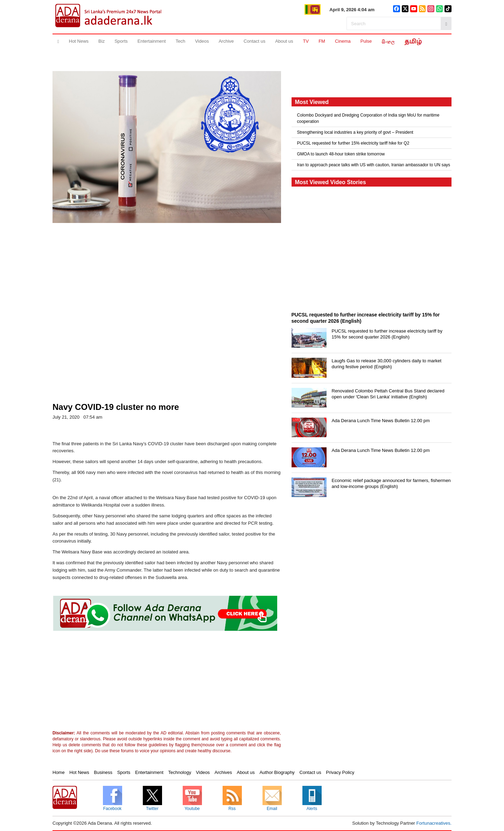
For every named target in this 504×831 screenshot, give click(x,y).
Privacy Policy (340, 772)
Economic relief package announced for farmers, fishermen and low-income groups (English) (391, 483)
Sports (121, 41)
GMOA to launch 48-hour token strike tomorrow (341, 154)
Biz (101, 41)
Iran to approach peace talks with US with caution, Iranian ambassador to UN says (374, 165)
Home (59, 772)
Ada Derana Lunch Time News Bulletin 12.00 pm (381, 421)
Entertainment (152, 41)
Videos (202, 41)
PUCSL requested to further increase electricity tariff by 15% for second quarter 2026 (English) (387, 334)
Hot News (79, 41)
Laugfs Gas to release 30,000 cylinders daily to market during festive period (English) (387, 364)
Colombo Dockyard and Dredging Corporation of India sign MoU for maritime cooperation (368, 118)
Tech (180, 41)
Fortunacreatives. (434, 823)
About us (284, 41)
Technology (180, 772)
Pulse (366, 41)
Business (103, 772)
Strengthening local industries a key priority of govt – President (355, 132)
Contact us (254, 41)
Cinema (343, 41)
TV (306, 41)
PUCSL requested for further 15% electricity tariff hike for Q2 (353, 143)
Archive (226, 41)
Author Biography (277, 772)
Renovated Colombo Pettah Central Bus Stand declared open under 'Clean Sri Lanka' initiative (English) (388, 394)
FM (322, 41)
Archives (223, 772)
